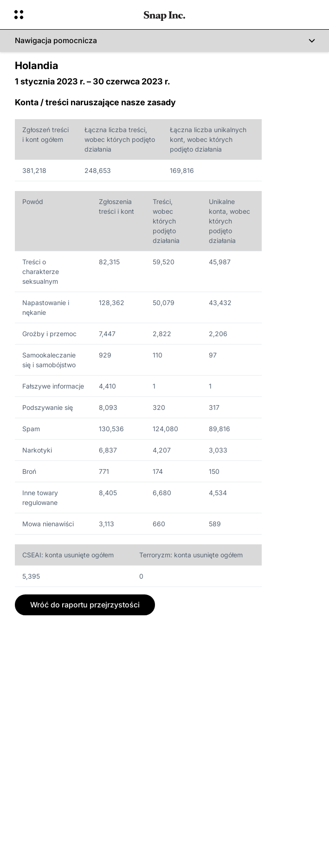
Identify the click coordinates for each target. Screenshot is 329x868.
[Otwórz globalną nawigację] (73, 15)
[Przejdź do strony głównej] (164, 15)
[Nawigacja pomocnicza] (164, 41)
